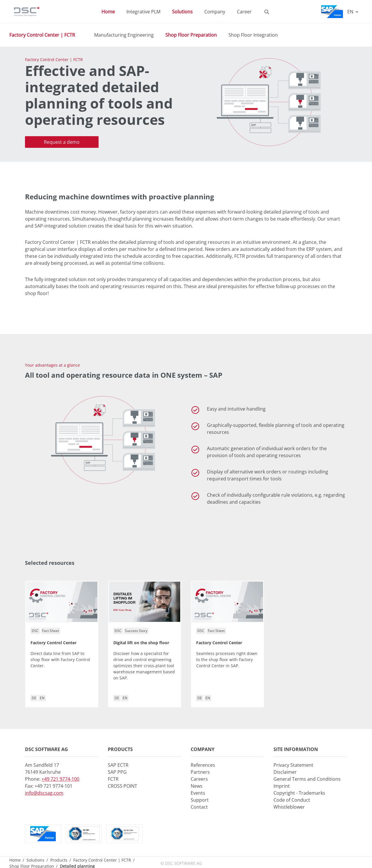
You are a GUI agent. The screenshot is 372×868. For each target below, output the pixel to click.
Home (15, 860)
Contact (199, 807)
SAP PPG (117, 772)
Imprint (282, 786)
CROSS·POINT (122, 786)
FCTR (113, 779)
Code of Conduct (292, 800)
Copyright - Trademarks (299, 793)
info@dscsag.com (44, 793)
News (197, 786)
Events (198, 793)
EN (351, 12)
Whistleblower (289, 807)
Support (200, 800)
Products (59, 860)
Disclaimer (285, 772)
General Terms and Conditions (307, 779)
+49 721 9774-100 (60, 779)
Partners (200, 772)
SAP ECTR (118, 765)
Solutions (35, 860)
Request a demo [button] (62, 142)
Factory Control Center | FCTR (42, 35)
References (203, 765)
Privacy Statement (293, 765)
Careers (199, 779)
